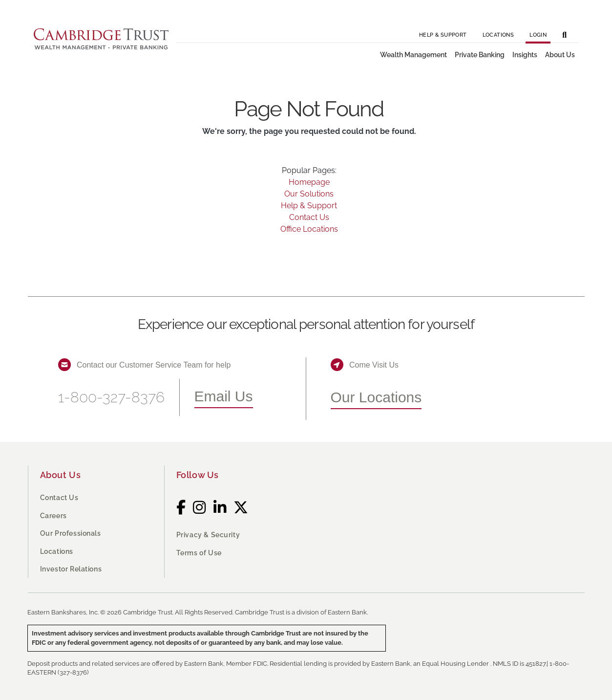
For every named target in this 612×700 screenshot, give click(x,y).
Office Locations (309, 229)
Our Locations (376, 397)
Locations (498, 35)
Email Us (224, 396)
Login (538, 35)
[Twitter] (241, 507)
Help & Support (443, 35)
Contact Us (309, 217)
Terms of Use (199, 553)
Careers (53, 516)
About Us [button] (560, 55)
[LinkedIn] (220, 507)
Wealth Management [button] (413, 55)
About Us (61, 475)
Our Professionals (71, 533)
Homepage (309, 182)
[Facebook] (181, 507)
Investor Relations (71, 569)
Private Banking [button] (480, 55)
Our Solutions (309, 194)
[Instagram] (200, 507)
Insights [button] (525, 55)
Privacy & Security (208, 535)
